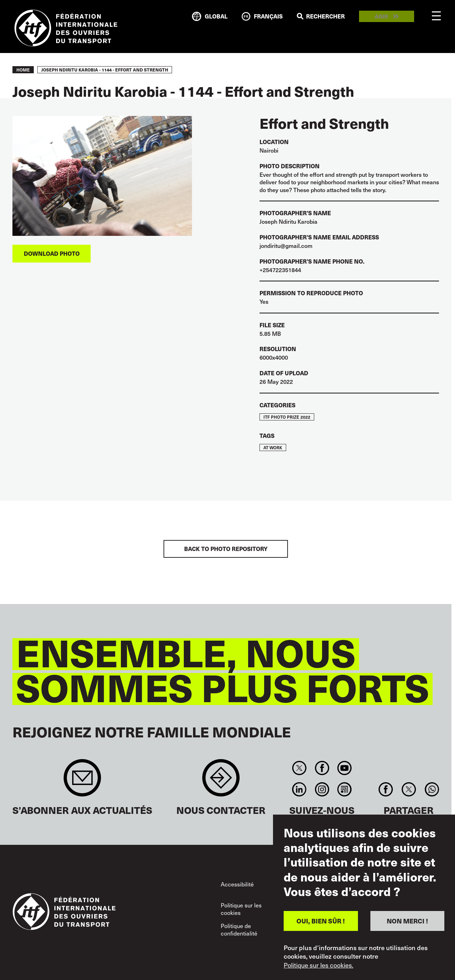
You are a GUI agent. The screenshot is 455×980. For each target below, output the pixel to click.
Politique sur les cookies (241, 909)
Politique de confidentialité (239, 930)
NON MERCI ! (407, 921)
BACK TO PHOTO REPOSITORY (226, 549)
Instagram (322, 789)
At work (273, 447)
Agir (381, 17)
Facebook (322, 768)
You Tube (344, 768)
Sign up (82, 781)
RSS (344, 789)
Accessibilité (237, 884)
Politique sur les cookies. (318, 965)
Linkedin (299, 789)
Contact (221, 781)
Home (23, 70)
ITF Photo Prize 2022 (287, 417)
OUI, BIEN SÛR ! (321, 921)
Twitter (299, 768)
